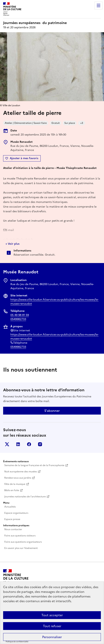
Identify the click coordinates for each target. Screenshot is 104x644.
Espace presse (12, 519)
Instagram (40, 444)
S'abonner (52, 411)
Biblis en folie (12, 490)
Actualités (10, 507)
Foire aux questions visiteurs (20, 536)
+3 (82, 123)
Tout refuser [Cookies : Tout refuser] (52, 626)
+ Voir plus (12, 244)
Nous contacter (13, 529)
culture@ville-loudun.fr (18, 239)
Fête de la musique (15, 484)
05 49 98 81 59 (20, 315)
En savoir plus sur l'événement (21, 548)
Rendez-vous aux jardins (18, 478)
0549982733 (18, 319)
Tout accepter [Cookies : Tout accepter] (52, 615)
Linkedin (18, 444)
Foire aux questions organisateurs (23, 542)
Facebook (29, 444)
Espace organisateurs (16, 513)
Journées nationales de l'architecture (25, 497)
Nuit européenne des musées (21, 472)
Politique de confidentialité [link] (17, 642)
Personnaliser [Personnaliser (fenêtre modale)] (52, 637)
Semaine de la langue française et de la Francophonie (34, 465)
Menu (99, 5)
